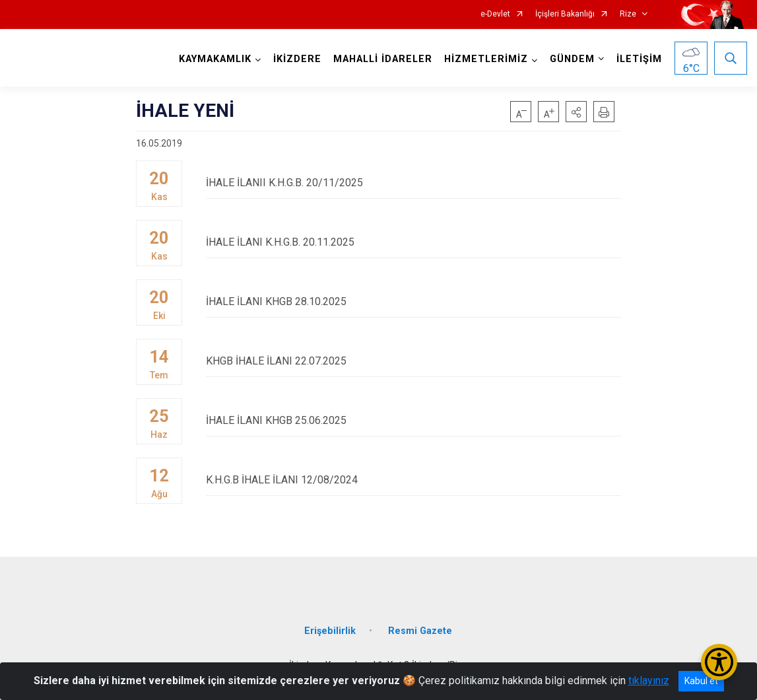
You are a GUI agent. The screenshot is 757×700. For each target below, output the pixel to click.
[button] (576, 112)
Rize (628, 14)
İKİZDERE (297, 59)
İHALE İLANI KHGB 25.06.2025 (413, 420)
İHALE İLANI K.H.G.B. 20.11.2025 (413, 242)
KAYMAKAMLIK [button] (215, 59)
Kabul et (701, 681)
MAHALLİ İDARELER (383, 59)
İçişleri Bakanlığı (565, 14)
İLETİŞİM (639, 59)
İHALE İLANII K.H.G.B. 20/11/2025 (413, 183)
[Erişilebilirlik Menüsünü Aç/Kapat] (719, 662)
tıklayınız (649, 681)
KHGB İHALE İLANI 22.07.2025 (413, 361)
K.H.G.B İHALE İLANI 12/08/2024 (413, 480)
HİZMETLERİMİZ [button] (486, 59)
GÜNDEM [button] (572, 59)
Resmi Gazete (420, 631)
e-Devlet (495, 14)
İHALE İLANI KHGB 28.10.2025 (413, 301)
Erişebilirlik (330, 631)
